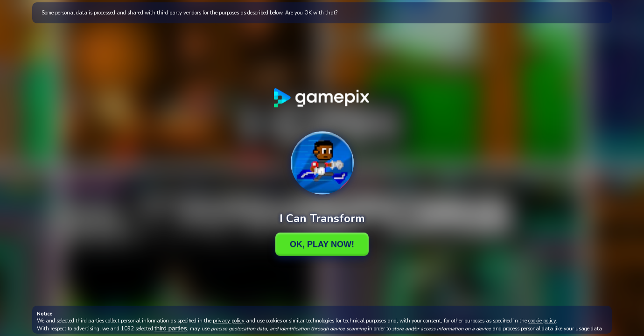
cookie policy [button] (542, 321)
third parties (171, 328)
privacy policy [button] (229, 321)
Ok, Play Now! (322, 244)
